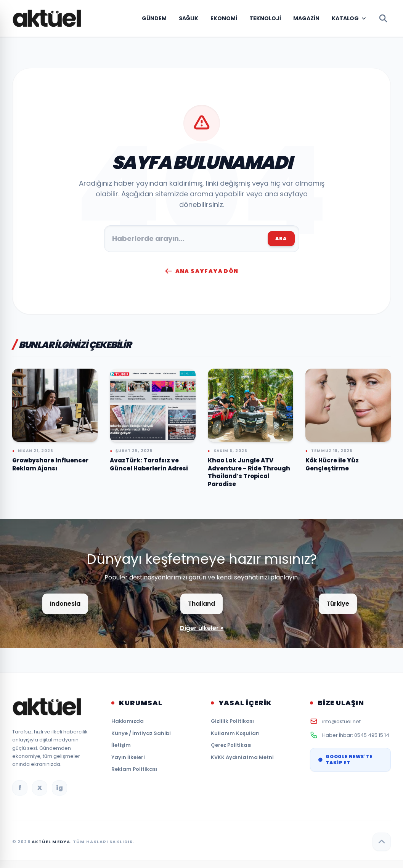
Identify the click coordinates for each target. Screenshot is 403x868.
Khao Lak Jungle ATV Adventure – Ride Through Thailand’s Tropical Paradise (249, 472)
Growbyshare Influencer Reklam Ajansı (50, 464)
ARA (281, 238)
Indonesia (65, 604)
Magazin (306, 18)
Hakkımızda (128, 721)
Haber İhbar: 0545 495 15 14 (356, 735)
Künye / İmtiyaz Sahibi (141, 733)
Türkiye (338, 604)
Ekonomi (224, 18)
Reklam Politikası (134, 769)
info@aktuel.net (341, 721)
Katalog (345, 18)
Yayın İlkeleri (128, 757)
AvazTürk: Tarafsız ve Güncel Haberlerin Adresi (149, 464)
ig (59, 788)
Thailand (201, 604)
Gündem (154, 18)
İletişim (121, 745)
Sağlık (189, 18)
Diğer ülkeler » (202, 628)
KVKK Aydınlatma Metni (242, 757)
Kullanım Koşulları (235, 733)
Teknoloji (265, 18)
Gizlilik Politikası (232, 721)
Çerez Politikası (231, 745)
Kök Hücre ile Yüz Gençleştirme (332, 464)
